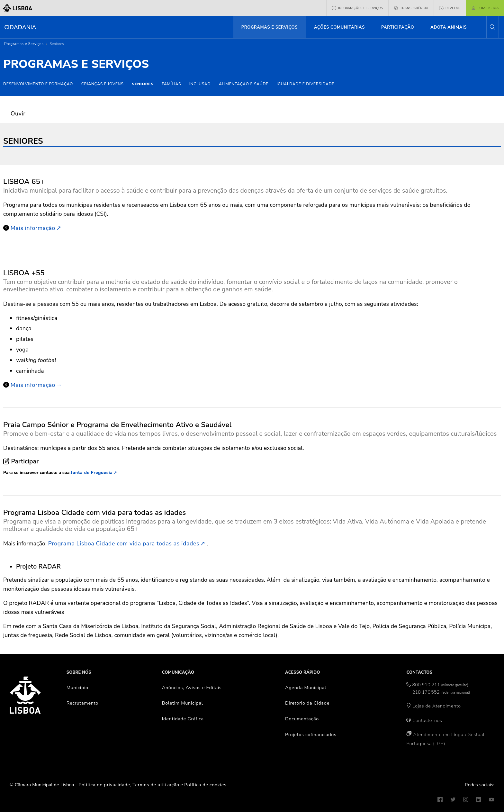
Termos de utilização (156, 785)
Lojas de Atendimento (437, 706)
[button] (492, 27)
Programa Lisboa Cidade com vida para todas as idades (124, 543)
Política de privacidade (104, 785)
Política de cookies (205, 785)
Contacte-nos (427, 720)
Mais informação (33, 228)
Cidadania (20, 27)
